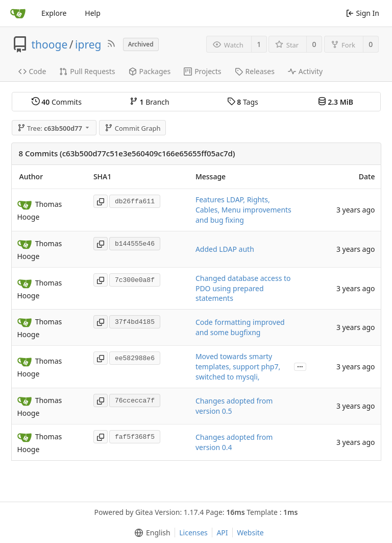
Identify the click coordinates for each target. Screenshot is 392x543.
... (300, 366)
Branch (150, 102)
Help (93, 13)
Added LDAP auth (225, 249)
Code (32, 71)
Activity (305, 71)
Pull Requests (87, 71)
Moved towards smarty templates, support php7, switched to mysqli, (238, 367)
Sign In (363, 13)
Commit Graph (132, 128)
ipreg (88, 44)
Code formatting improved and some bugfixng (240, 327)
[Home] (18, 13)
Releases (255, 71)
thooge (50, 44)
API (222, 533)
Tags (243, 102)
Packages (150, 71)
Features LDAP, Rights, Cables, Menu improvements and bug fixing (243, 210)
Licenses (193, 533)
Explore (54, 13)
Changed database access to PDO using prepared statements (243, 288)
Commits (57, 102)
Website (250, 533)
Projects (202, 71)
